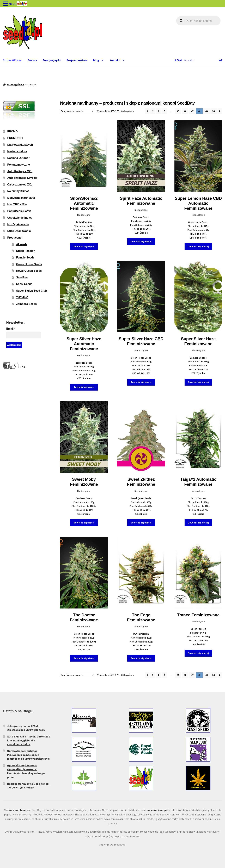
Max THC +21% (17, 204)
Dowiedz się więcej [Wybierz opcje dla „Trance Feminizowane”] (198, 653)
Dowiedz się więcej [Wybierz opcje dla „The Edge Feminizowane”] (141, 658)
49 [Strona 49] (206, 111)
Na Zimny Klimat (18, 191)
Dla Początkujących (20, 145)
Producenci (15, 238)
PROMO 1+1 (15, 138)
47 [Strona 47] (192, 111)
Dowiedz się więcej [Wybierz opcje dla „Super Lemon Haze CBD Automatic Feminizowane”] (198, 246)
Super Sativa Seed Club (32, 291)
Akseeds (22, 244)
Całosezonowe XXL (20, 185)
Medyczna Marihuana (21, 198)
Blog (96, 60)
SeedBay (22, 277)
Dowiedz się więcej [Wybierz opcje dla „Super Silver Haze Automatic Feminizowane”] (84, 387)
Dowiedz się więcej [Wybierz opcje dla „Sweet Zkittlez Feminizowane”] (141, 523)
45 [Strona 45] (178, 111)
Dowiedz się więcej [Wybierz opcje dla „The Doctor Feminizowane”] (84, 658)
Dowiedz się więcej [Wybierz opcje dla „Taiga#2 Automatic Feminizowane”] (198, 523)
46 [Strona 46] (185, 111)
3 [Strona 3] (165, 111)
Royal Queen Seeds (29, 271)
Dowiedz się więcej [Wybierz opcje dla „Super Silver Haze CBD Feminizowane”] (141, 382)
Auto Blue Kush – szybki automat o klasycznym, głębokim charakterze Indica (29, 740)
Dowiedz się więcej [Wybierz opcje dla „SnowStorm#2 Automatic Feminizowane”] (84, 246)
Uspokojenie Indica (20, 218)
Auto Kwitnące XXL (20, 171)
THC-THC (22, 297)
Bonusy (32, 60)
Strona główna (15, 84)
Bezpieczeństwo (77, 60)
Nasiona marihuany (16, 810)
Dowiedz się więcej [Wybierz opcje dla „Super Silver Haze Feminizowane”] (198, 382)
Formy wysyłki (52, 60)
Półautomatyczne (19, 165)
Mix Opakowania (18, 224)
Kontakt (115, 60)
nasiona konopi (157, 810)
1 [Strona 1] (153, 111)
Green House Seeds (29, 264)
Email (11, 329)
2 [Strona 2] (159, 111)
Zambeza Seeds (26, 304)
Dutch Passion (26, 251)
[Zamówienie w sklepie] (77, 111)
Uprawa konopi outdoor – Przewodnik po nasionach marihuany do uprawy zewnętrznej (28, 755)
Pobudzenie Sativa (19, 211)
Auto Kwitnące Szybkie (22, 178)
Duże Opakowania (19, 231)
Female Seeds (25, 258)
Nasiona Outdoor (18, 158)
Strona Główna (12, 60)
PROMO (12, 131)
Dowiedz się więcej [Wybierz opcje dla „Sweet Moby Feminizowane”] (84, 523)
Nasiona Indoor (17, 151)
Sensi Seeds (24, 284)
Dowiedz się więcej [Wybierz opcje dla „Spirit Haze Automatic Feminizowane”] (141, 241)
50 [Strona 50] (214, 111)
